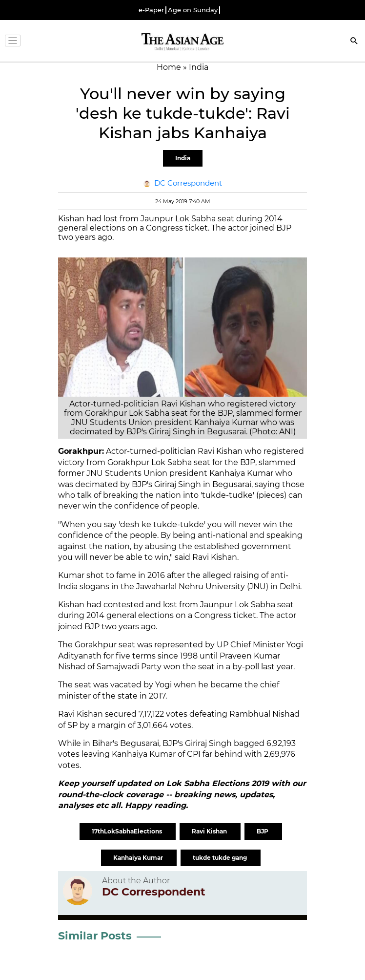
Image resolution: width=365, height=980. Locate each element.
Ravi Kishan (210, 831)
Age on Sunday (193, 10)
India (183, 158)
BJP (263, 831)
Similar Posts (95, 936)
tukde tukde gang (221, 858)
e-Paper (151, 10)
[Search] (354, 42)
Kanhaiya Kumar (139, 858)
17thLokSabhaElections (128, 831)
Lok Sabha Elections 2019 (219, 783)
